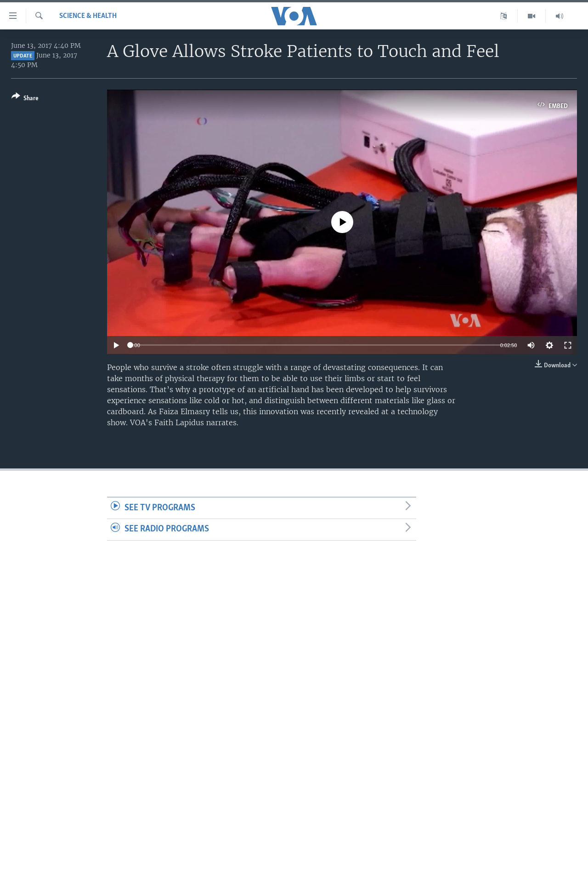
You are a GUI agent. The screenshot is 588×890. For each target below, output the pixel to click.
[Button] (25, 99)
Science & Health (88, 16)
